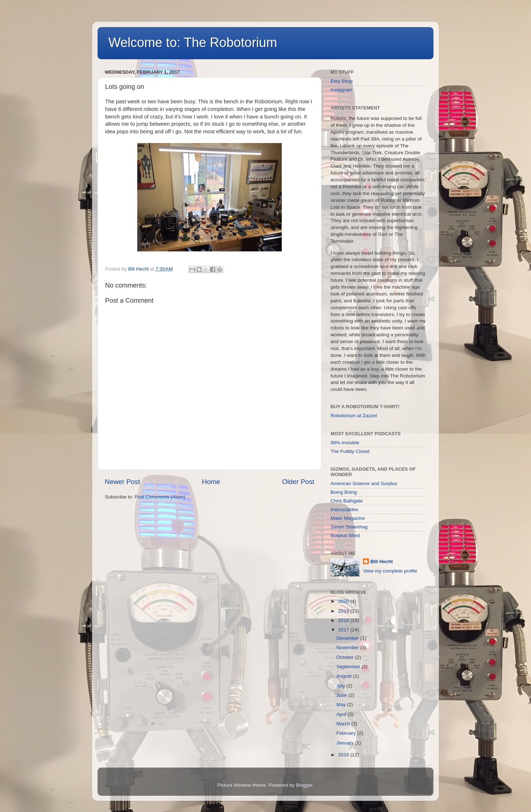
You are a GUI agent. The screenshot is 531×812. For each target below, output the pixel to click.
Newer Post (122, 482)
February (347, 733)
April (342, 714)
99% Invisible (345, 443)
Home (211, 482)
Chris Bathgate (347, 501)
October (346, 657)
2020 (344, 601)
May (342, 705)
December (348, 638)
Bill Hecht (381, 562)
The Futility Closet (350, 451)
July (341, 686)
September (349, 667)
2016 (344, 755)
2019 (344, 611)
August (345, 676)
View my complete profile (390, 571)
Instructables (344, 509)
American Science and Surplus (364, 483)
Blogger (304, 785)
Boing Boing (344, 492)
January (346, 743)
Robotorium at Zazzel (354, 416)
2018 (344, 620)
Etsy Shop (342, 81)
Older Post (298, 482)
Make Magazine (348, 518)
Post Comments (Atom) (160, 497)
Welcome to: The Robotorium (193, 42)
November (348, 647)
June (342, 695)
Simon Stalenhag (349, 527)
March (344, 724)
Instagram (341, 90)
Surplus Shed (345, 535)
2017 (344, 630)
